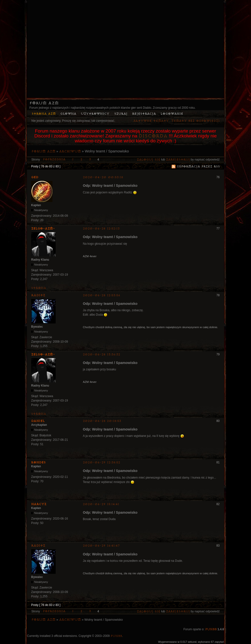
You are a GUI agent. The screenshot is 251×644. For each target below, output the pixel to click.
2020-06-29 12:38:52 (101, 463)
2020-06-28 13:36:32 (101, 355)
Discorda (153, 136)
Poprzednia (54, 159)
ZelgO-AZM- (43, 228)
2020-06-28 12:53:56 (101, 295)
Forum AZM (44, 103)
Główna (68, 114)
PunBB (211, 629)
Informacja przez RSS (198, 167)
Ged (35, 177)
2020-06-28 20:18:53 (102, 421)
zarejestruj (178, 160)
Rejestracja (144, 114)
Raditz (38, 295)
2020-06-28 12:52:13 (101, 229)
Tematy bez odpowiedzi (195, 121)
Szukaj (121, 114)
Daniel (38, 421)
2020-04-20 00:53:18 (103, 177)
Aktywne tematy (151, 121)
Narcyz (39, 504)
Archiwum (70, 151)
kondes (38, 462)
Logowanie (172, 114)
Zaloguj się (149, 160)
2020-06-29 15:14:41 (101, 504)
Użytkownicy (95, 114)
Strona (39, 288)
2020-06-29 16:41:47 (101, 546)
